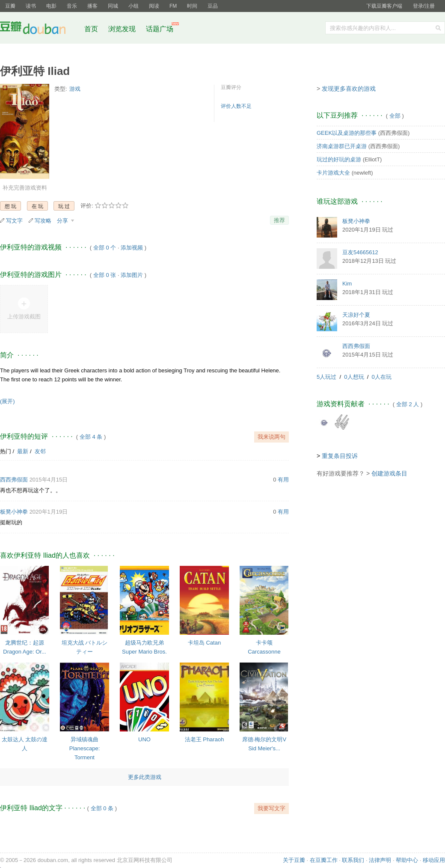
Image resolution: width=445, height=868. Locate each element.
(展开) (7, 401)
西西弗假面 (14, 480)
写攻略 (43, 221)
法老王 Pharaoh (205, 739)
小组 (133, 6)
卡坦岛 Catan (204, 643)
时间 (192, 6)
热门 (6, 451)
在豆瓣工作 (324, 860)
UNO (144, 739)
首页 (91, 29)
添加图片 (132, 275)
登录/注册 (424, 6)
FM (173, 6)
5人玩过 (326, 377)
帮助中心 (407, 860)
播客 (92, 6)
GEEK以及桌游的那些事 (347, 133)
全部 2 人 (408, 404)
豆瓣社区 (39, 29)
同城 (113, 6)
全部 (395, 116)
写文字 (14, 221)
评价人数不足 (236, 106)
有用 (283, 480)
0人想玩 (354, 377)
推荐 (279, 220)
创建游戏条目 (389, 473)
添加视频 (132, 248)
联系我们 (353, 860)
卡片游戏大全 (333, 173)
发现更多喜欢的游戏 (349, 89)
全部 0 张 (105, 275)
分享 (63, 221)
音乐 (72, 6)
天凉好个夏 (356, 315)
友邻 (40, 451)
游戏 (75, 89)
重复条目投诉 (340, 456)
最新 (23, 451)
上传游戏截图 (24, 317)
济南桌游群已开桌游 (342, 146)
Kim (347, 284)
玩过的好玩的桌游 (339, 159)
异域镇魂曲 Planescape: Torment (85, 748)
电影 (51, 6)
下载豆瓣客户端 (384, 6)
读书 (31, 6)
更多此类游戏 (145, 777)
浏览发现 (123, 29)
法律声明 (380, 860)
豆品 (213, 6)
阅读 (154, 6)
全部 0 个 (105, 248)
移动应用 (434, 860)
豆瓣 (10, 6)
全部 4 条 (91, 437)
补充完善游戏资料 (25, 188)
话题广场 (160, 29)
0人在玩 (382, 377)
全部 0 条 (102, 808)
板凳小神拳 (14, 512)
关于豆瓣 (294, 860)
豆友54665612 (360, 252)
